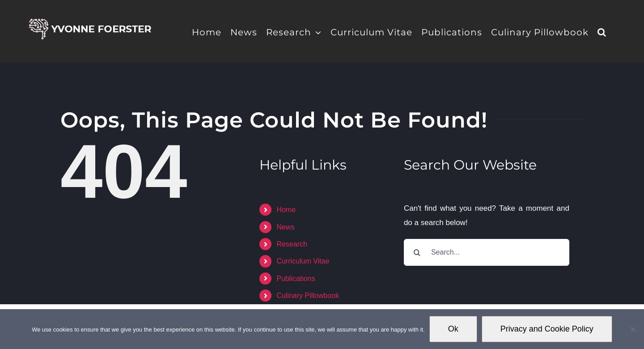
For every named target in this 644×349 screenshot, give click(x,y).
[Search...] (487, 252)
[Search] (417, 252)
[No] (633, 329)
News (285, 227)
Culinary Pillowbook (308, 296)
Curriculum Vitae (303, 261)
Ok (453, 329)
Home (286, 210)
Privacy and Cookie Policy (547, 329)
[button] (602, 31)
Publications (296, 279)
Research (292, 244)
